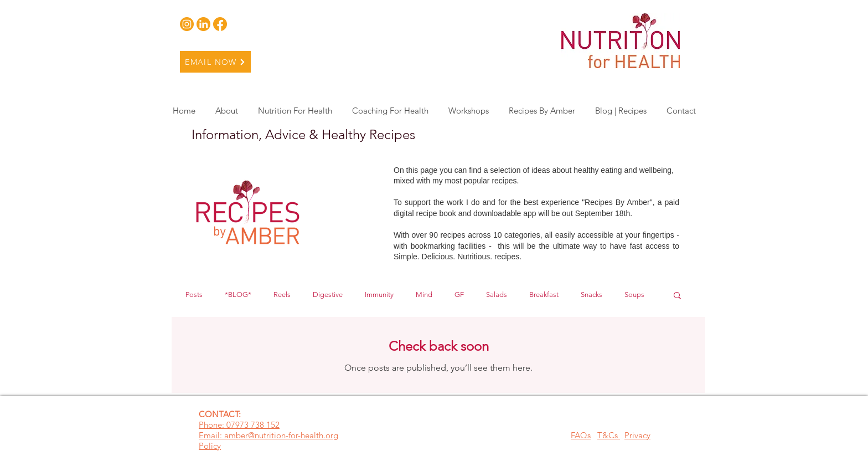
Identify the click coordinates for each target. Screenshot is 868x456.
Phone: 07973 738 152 (239, 425)
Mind (424, 294)
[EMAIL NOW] (215, 62)
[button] (677, 296)
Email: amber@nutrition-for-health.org (268, 435)
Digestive (328, 294)
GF (459, 294)
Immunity (379, 294)
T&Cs (609, 435)
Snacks (591, 294)
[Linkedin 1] (203, 24)
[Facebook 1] (220, 24)
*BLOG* (238, 294)
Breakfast (544, 294)
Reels (282, 294)
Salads (497, 294)
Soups (634, 294)
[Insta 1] (187, 24)
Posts (194, 294)
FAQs (581, 435)
